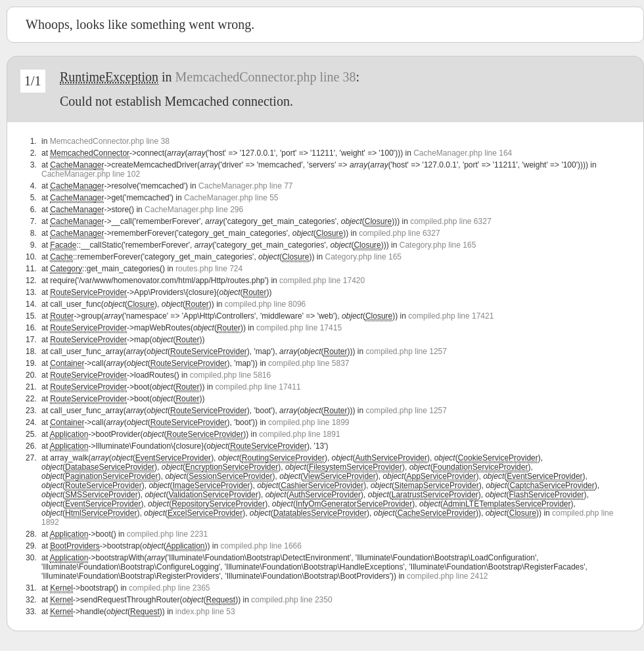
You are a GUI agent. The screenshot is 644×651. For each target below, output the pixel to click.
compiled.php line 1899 (309, 422)
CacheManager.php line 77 (245, 186)
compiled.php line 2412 (447, 576)
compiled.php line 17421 (451, 316)
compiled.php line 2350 (291, 600)
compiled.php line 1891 (299, 434)
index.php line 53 (205, 612)
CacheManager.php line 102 (91, 174)
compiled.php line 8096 (265, 304)
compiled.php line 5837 (309, 363)
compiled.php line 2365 (169, 588)
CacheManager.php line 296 (194, 210)
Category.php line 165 (438, 245)
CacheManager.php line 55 (231, 198)
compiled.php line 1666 (261, 546)
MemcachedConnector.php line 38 (266, 77)
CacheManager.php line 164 (463, 153)
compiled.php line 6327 (450, 221)
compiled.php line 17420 (322, 281)
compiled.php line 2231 (167, 534)
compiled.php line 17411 (258, 387)
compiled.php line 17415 (299, 328)
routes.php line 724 (209, 269)
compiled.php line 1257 (406, 351)
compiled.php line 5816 (230, 375)
